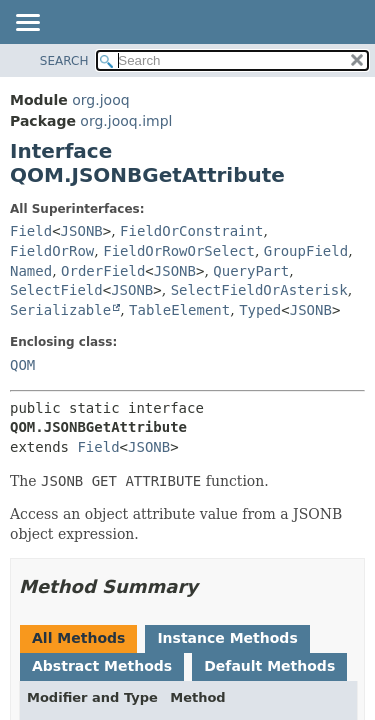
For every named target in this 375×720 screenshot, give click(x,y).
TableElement (179, 310)
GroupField (306, 251)
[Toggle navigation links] (27, 24)
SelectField (56, 290)
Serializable (60, 310)
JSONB (82, 231)
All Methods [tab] (78, 638)
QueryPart (251, 271)
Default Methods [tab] (269, 666)
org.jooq (100, 100)
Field (31, 231)
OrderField (103, 271)
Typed (260, 310)
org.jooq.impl (126, 121)
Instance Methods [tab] (227, 638)
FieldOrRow (52, 251)
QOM (22, 365)
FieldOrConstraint (191, 231)
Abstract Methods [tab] (102, 666)
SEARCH (64, 61)
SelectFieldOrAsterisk (259, 290)
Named (31, 271)
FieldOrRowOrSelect (179, 251)
